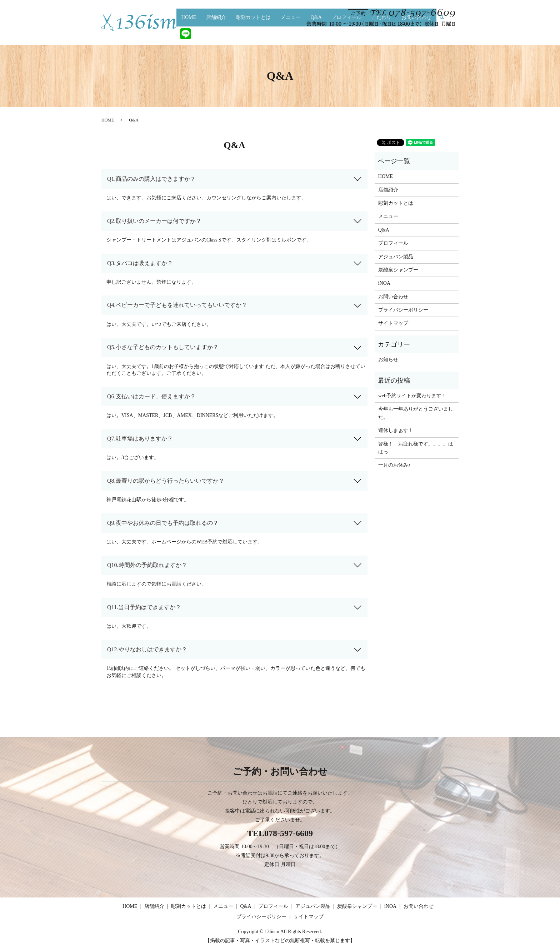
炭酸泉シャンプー (398, 270)
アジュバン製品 (396, 257)
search (439, 34)
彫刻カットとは (261, 34)
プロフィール (346, 34)
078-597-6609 (289, 833)
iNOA (384, 283)
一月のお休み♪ (394, 465)
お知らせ (388, 360)
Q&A (318, 34)
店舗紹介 (227, 34)
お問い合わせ (411, 34)
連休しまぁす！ (396, 430)
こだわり (378, 34)
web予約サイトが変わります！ (412, 396)
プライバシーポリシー (403, 310)
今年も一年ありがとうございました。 (416, 413)
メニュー (296, 34)
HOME (202, 34)
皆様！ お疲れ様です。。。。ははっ (416, 448)
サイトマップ (393, 323)
